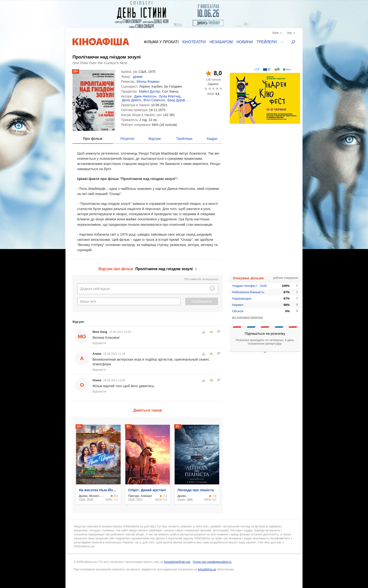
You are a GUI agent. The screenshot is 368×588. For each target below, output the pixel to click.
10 (221, 88)
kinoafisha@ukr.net (177, 562)
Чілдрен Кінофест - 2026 (249, 286)
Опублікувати (202, 301)
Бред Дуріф (176, 100)
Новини (245, 42)
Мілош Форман (148, 82)
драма (138, 77)
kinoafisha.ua (207, 569)
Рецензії (128, 138)
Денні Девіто (131, 100)
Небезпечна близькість (248, 292)
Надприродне (242, 298)
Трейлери (267, 42)
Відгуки (155, 138)
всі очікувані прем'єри (247, 317)
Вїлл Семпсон (154, 100)
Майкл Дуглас (149, 91)
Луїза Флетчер (170, 96)
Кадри (212, 138)
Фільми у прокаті (161, 42)
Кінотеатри (194, 42)
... (188, 100)
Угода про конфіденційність (212, 562)
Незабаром (221, 42)
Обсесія (238, 311)
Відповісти (99, 343)
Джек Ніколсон (145, 96)
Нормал (238, 305)
